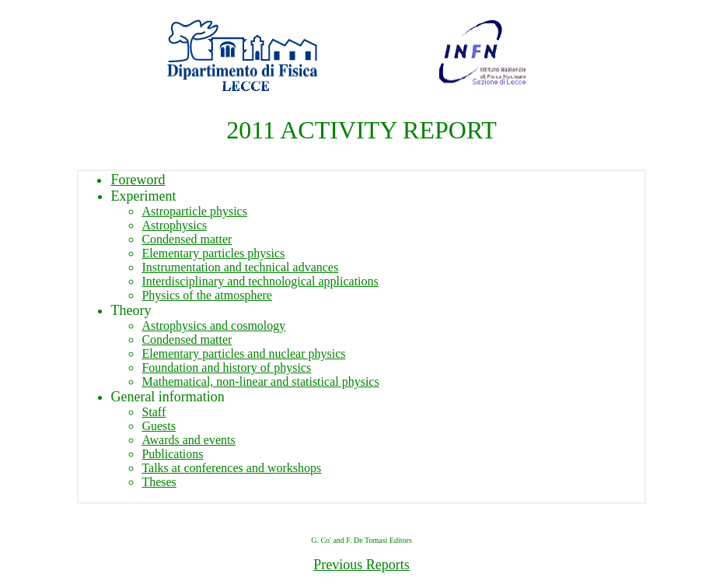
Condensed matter (187, 239)
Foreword (138, 180)
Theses (159, 482)
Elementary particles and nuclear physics (243, 353)
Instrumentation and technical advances (240, 267)
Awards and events (188, 440)
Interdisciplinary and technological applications (260, 281)
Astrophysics (174, 225)
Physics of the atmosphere (207, 295)
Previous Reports (361, 567)
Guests (159, 426)
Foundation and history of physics (226, 367)
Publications (172, 454)
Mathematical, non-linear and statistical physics (260, 381)
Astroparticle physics (194, 211)
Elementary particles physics (213, 253)
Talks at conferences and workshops (231, 468)
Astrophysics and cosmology (213, 325)
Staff (154, 412)
